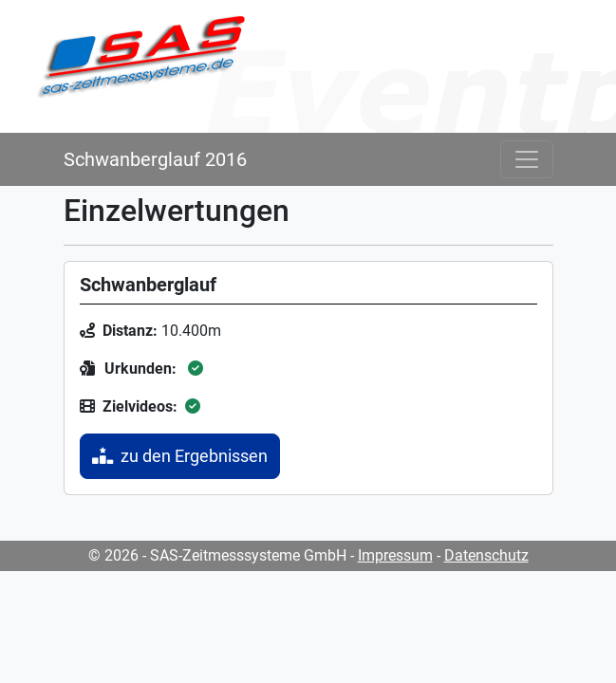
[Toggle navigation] (527, 159)
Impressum (395, 555)
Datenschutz (486, 555)
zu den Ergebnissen (180, 456)
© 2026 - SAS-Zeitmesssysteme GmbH (217, 555)
